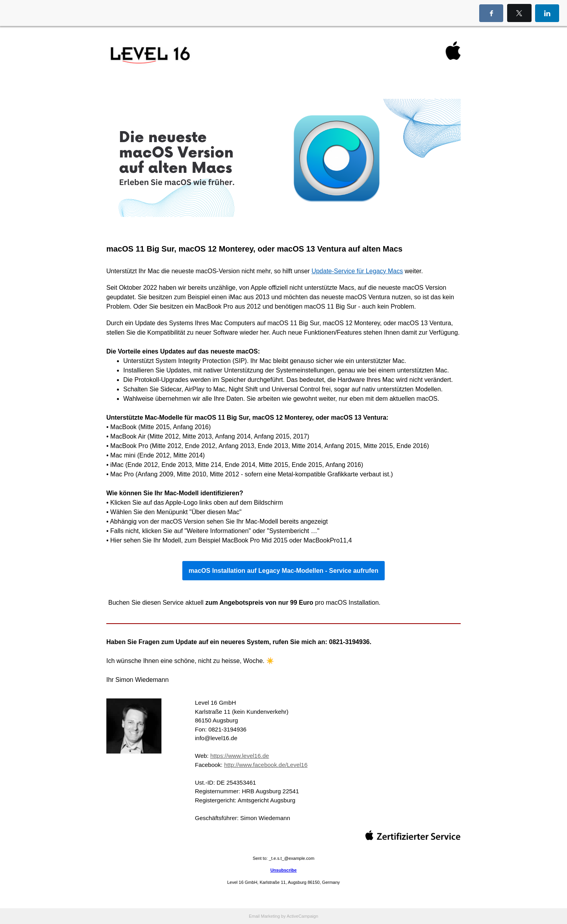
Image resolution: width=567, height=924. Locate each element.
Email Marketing (264, 916)
